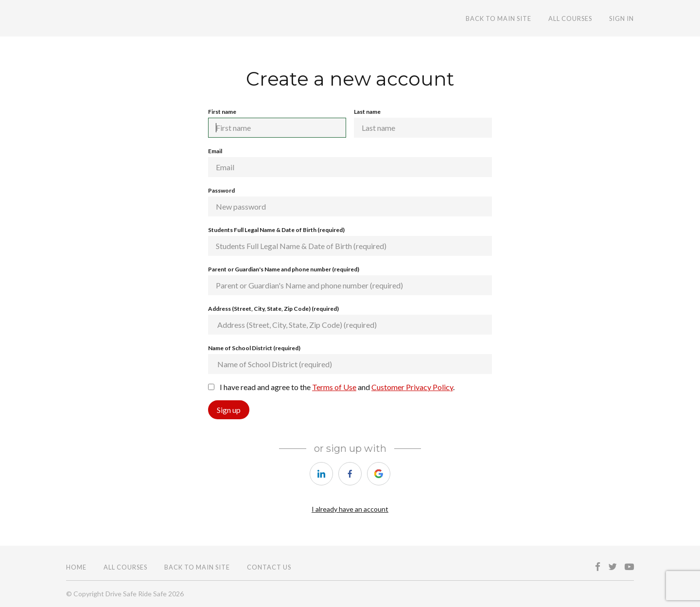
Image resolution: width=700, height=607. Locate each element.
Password (350, 202)
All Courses (570, 18)
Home (76, 567)
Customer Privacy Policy (412, 387)
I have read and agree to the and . (331, 387)
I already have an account (350, 509)
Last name (423, 123)
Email (350, 162)
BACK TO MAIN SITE (499, 18)
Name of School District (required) (350, 359)
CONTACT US (269, 567)
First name (277, 123)
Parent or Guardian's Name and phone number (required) (350, 280)
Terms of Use (334, 387)
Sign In (621, 18)
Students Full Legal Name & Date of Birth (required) (350, 241)
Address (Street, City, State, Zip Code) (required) (350, 320)
